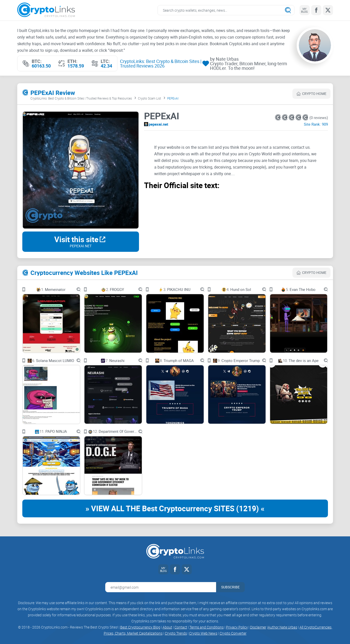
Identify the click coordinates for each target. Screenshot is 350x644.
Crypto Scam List (150, 98)
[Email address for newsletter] (161, 587)
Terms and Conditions (207, 627)
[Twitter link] (328, 10)
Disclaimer (258, 627)
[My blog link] (305, 10)
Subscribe (230, 587)
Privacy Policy (237, 627)
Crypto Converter (233, 633)
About (167, 627)
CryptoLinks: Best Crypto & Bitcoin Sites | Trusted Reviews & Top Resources (81, 98)
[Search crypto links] (226, 10)
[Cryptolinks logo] (46, 10)
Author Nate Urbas (283, 627)
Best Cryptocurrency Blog (140, 627)
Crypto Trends (176, 633)
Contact (181, 627)
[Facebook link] (316, 10)
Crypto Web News (203, 633)
